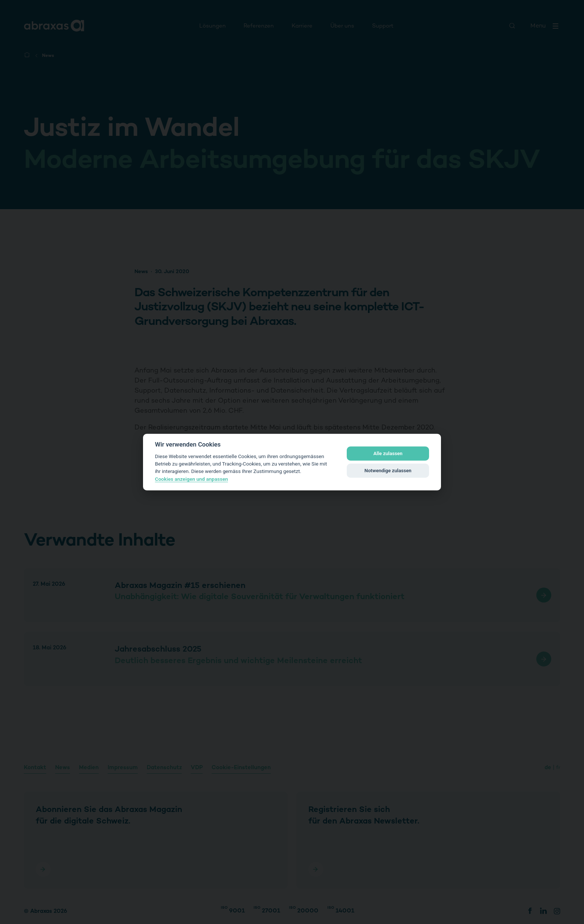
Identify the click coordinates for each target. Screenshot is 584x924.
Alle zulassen (388, 453)
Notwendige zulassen (388, 471)
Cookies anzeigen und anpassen (191, 479)
